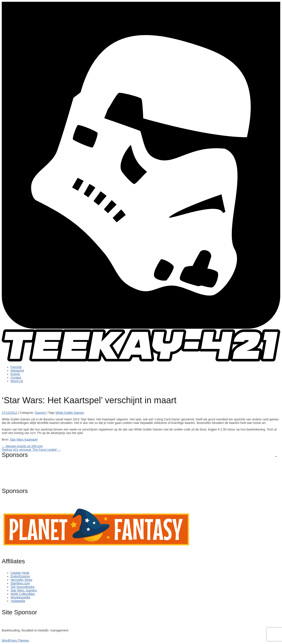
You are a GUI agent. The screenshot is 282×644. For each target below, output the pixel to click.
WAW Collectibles (23, 594)
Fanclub (16, 367)
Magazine (17, 370)
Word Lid (17, 381)
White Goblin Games (70, 413)
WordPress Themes (15, 640)
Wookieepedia (20, 597)
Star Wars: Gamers (24, 590)
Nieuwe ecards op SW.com (22, 446)
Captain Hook (20, 573)
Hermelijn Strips (21, 580)
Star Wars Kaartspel (24, 440)
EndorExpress (20, 576)
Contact (16, 378)
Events (15, 374)
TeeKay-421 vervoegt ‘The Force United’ (31, 450)
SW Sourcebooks (22, 587)
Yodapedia (18, 601)
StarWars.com (20, 583)
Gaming (40, 413)
